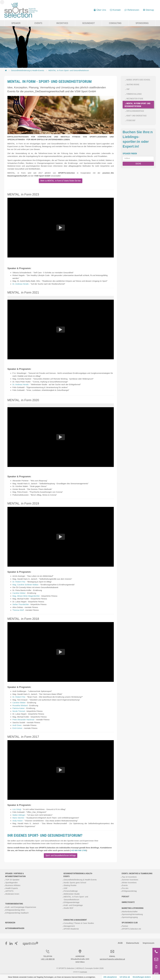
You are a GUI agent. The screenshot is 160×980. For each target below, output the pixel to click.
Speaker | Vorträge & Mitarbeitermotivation (15, 875)
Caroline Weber (19, 593)
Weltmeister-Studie (135, 99)
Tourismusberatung (14, 904)
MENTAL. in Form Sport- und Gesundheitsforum (69, 70)
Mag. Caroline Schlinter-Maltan (26, 584)
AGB (117, 943)
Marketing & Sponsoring (133, 908)
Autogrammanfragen (15, 928)
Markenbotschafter (130, 911)
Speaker (16, 23)
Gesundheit (88, 23)
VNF (128, 89)
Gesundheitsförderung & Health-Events (28, 70)
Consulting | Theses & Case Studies (79, 923)
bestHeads (84, 972)
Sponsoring (142, 23)
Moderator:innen (12, 894)
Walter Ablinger (19, 815)
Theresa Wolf (18, 610)
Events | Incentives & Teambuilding (137, 874)
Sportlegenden (12, 882)
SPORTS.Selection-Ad (131, 929)
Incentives (62, 23)
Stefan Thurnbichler (21, 604)
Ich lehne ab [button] (125, 977)
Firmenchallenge (134, 94)
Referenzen (10, 923)
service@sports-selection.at (112, 959)
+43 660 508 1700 (78, 850)
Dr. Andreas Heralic (21, 284)
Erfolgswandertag (129, 891)
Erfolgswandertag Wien (15, 910)
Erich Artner (17, 728)
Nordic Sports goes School (138, 80)
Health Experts (12, 888)
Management (69, 926)
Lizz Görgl (17, 809)
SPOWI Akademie (71, 929)
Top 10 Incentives (129, 877)
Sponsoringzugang (130, 917)
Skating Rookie (133, 85)
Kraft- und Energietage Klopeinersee (21, 907)
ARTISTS (9, 891)
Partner (125, 926)
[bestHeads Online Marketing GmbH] (21, 10)
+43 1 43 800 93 (48, 959)
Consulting (115, 23)
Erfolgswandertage (135, 111)
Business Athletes (13, 885)
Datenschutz (131, 943)
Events (38, 23)
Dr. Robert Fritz (19, 582)
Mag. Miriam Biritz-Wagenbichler (26, 596)
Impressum (148, 943)
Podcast (126, 896)
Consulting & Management (75, 920)
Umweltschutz (128, 902)
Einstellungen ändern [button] (142, 977)
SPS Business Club (130, 923)
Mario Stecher (18, 818)
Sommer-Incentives (130, 880)
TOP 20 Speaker (12, 880)
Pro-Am (125, 888)
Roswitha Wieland (20, 705)
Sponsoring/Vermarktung (132, 914)
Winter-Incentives (129, 882)
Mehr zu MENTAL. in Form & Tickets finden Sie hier (61, 181)
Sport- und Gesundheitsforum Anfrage (61, 855)
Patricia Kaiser (19, 708)
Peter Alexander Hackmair (23, 720)
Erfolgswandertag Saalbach (17, 913)
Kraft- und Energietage (137, 116)
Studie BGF (131, 120)
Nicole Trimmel (19, 711)
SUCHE (138, 164)
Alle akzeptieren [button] (110, 977)
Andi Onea (17, 725)
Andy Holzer (18, 821)
